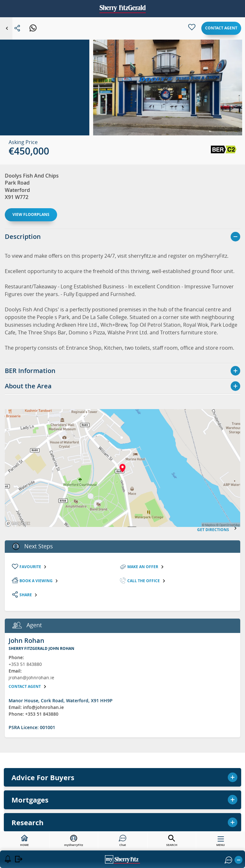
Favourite (33, 567)
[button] (168, 95)
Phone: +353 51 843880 (33, 714)
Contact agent (221, 28)
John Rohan (26, 640)
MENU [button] (221, 843)
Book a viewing (39, 581)
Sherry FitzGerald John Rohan (41, 648)
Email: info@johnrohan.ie (36, 707)
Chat (122, 841)
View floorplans (31, 214)
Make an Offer (146, 567)
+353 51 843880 (25, 664)
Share (29, 595)
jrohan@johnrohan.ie (31, 678)
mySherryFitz (74, 841)
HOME (24, 841)
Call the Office (146, 581)
